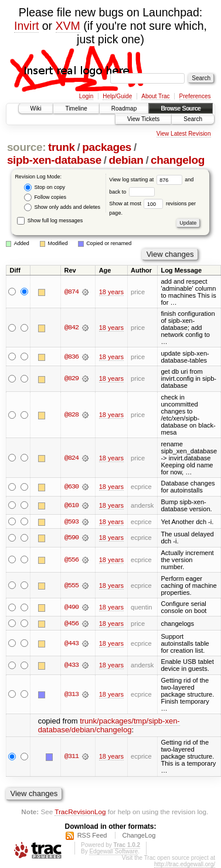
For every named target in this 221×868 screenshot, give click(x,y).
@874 (72, 292)
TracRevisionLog (80, 812)
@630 (72, 487)
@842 (72, 328)
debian (126, 160)
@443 (72, 643)
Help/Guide (117, 96)
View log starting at (147, 180)
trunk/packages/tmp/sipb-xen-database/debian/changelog (109, 725)
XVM (68, 26)
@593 (72, 522)
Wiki (36, 108)
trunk (62, 147)
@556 (72, 560)
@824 (72, 458)
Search (193, 119)
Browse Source (181, 108)
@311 (72, 757)
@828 (72, 415)
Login (86, 96)
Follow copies (45, 197)
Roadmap (124, 108)
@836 (72, 357)
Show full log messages (50, 221)
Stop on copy (45, 187)
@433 (72, 666)
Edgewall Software (113, 851)
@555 (72, 585)
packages (107, 147)
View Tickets (143, 119)
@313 (72, 694)
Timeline (76, 108)
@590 (72, 538)
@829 (72, 378)
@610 (72, 505)
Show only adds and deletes (62, 207)
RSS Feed (92, 835)
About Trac (155, 96)
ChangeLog (139, 835)
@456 (72, 624)
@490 (72, 607)
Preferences (195, 96)
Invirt (26, 26)
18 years (111, 292)
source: (26, 147)
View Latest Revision (184, 134)
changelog (178, 160)
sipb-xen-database (54, 160)
